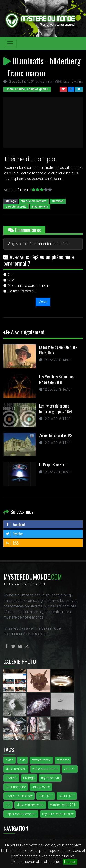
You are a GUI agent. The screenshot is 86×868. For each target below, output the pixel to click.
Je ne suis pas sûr (22, 291)
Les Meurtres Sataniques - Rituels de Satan (58, 379)
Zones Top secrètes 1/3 (56, 435)
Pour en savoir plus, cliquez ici (36, 862)
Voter (43, 302)
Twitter (14, 534)
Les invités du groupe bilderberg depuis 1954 (56, 409)
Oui (11, 274)
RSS (12, 543)
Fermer (70, 862)
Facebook (16, 525)
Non (11, 280)
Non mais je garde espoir (28, 286)
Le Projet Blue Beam (53, 465)
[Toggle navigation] (10, 43)
